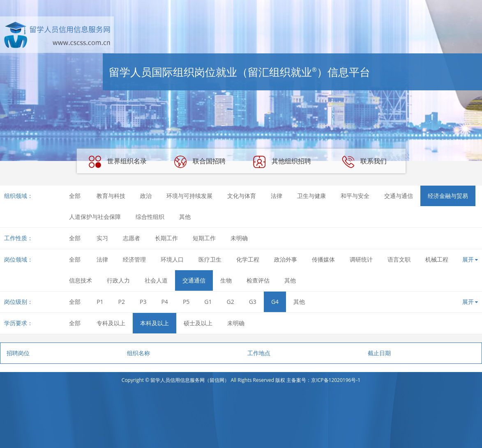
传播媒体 (323, 259)
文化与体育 (242, 196)
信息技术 (81, 280)
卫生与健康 (311, 196)
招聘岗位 (18, 353)
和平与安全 (355, 196)
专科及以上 (111, 323)
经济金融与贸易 (448, 196)
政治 (146, 196)
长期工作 (166, 238)
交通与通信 (399, 196)
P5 (186, 302)
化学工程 (248, 259)
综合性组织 (150, 217)
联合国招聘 (200, 162)
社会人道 (156, 280)
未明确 (239, 238)
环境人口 (172, 259)
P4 (164, 302)
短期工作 (204, 238)
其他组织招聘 (282, 162)
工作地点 (259, 353)
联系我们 (364, 162)
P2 (122, 302)
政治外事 (286, 259)
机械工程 (437, 259)
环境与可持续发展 (189, 196)
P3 (143, 302)
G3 (253, 302)
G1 (208, 302)
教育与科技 (111, 196)
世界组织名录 (118, 162)
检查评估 (258, 280)
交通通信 (194, 280)
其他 (185, 217)
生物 (226, 280)
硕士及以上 (198, 323)
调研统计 (361, 259)
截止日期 (379, 353)
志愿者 (131, 238)
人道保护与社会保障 (95, 217)
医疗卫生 (210, 259)
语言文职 (399, 259)
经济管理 (134, 259)
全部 (75, 196)
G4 (275, 302)
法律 (277, 196)
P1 (100, 302)
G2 (231, 302)
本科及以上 (155, 323)
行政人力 (118, 280)
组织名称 (138, 353)
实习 (102, 238)
